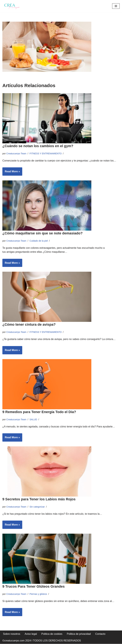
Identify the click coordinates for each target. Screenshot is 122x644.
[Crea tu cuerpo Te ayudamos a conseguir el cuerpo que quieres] (12, 6)
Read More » (11, 172)
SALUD (33, 419)
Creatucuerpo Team (16, 154)
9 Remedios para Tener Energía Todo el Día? (39, 412)
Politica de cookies (52, 634)
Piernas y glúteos (38, 594)
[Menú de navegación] (116, 6)
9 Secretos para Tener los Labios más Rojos (39, 499)
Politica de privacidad (79, 634)
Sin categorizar (37, 507)
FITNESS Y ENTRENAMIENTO (46, 154)
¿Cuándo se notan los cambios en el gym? (38, 146)
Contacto (100, 634)
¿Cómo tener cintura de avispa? (29, 325)
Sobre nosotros (12, 634)
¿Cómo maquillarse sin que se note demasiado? (43, 233)
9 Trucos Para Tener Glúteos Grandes (34, 586)
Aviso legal (31, 634)
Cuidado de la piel (39, 241)
